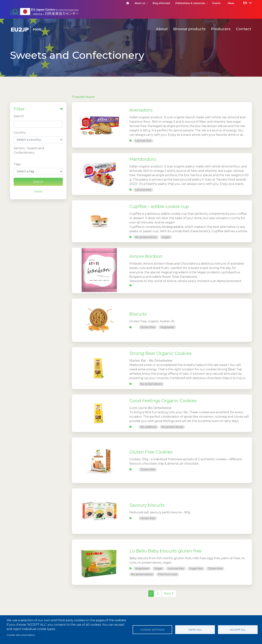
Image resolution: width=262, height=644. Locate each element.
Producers (221, 29)
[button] (245, 3)
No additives (148, 427)
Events (216, 3)
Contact (244, 29)
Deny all (195, 630)
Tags (17, 164)
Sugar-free (196, 568)
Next (169, 594)
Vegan (166, 237)
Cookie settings (152, 630)
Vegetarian (167, 327)
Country (20, 133)
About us (140, 3)
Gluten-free (148, 327)
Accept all (238, 630)
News (231, 3)
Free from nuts (167, 574)
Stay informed (161, 3)
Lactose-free (143, 141)
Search (19, 116)
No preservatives (146, 237)
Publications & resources (190, 3)
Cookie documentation (21, 635)
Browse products (189, 29)
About (162, 29)
